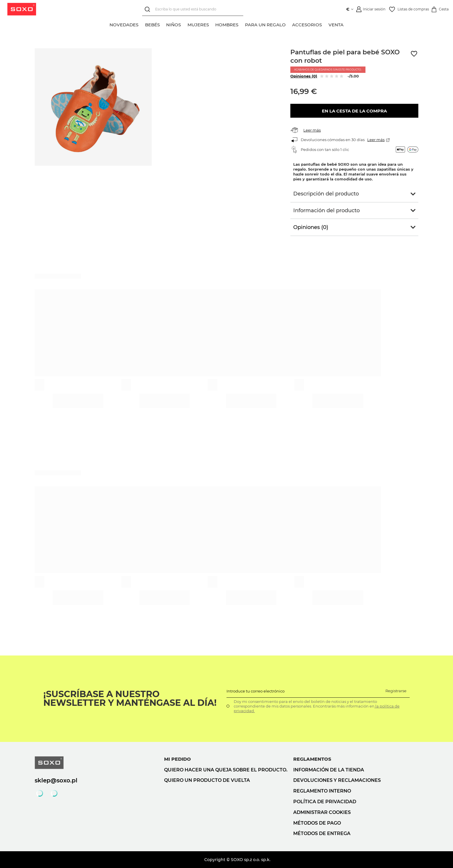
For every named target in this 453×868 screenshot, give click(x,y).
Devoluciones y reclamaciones (337, 780)
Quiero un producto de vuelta (207, 780)
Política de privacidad (325, 802)
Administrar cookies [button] (322, 812)
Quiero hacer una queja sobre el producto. (226, 770)
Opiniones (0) (304, 76)
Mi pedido (178, 759)
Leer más (312, 130)
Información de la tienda (329, 770)
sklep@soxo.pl (56, 780)
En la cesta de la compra (354, 111)
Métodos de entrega (322, 833)
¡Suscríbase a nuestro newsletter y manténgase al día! (130, 699)
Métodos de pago (317, 823)
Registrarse (396, 691)
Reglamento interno (322, 791)
